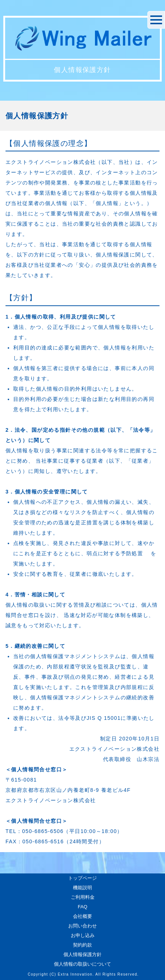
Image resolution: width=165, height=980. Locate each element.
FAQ (82, 907)
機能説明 (82, 888)
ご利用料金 (83, 897)
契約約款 (82, 945)
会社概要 (82, 916)
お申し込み (83, 935)
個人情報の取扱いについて (82, 964)
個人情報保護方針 (82, 954)
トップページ (82, 878)
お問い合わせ (82, 926)
